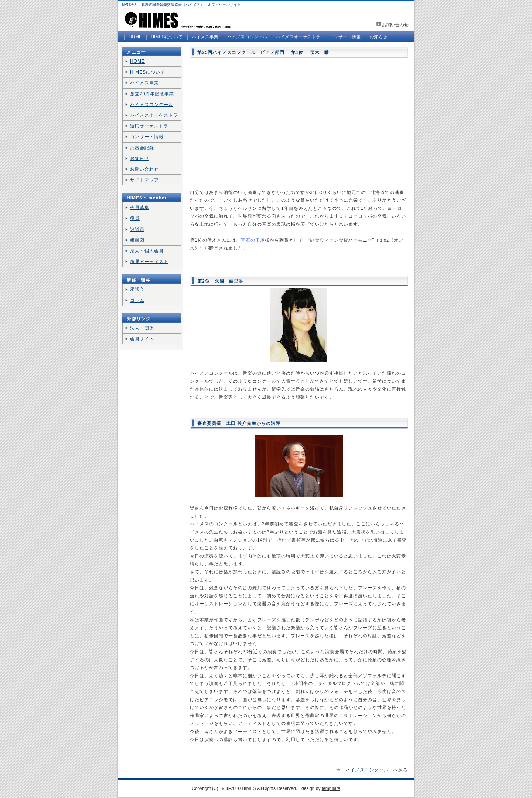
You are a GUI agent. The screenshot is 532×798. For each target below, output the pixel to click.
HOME (135, 37)
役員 (135, 218)
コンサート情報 (345, 37)
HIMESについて (167, 37)
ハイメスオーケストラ (298, 37)
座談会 (137, 289)
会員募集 (140, 208)
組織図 (137, 240)
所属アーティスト (149, 262)
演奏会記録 (142, 148)
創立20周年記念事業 (152, 94)
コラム (137, 300)
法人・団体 (142, 328)
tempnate (331, 788)
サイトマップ (144, 180)
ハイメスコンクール (247, 37)
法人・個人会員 (147, 251)
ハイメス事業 (205, 37)
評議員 (137, 229)
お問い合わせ (395, 25)
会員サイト (142, 339)
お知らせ (378, 37)
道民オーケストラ (149, 126)
